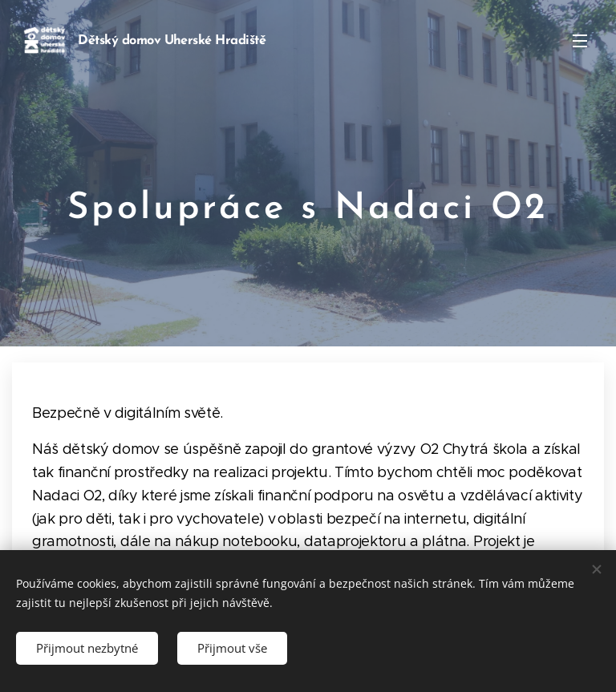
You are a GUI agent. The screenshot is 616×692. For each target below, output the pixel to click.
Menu (580, 41)
